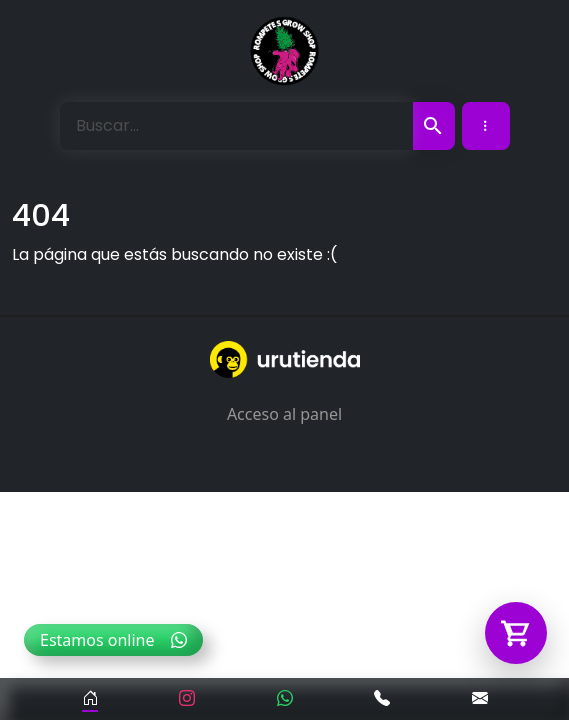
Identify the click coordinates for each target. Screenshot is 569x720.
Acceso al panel (284, 414)
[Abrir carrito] (516, 633)
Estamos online (113, 640)
